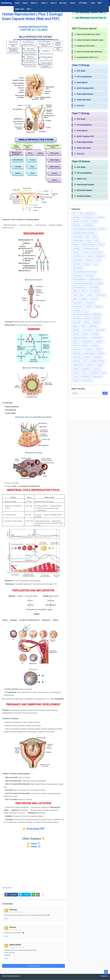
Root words (76, 361)
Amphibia (76, 221)
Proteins (99, 349)
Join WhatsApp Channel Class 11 (91, 12)
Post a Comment (34, 966)
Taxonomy (97, 369)
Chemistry (76, 252)
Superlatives (86, 369)
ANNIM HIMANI (15, 945)
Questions (101, 353)
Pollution (76, 342)
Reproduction (77, 357)
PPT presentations (83, 125)
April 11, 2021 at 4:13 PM (15, 930)
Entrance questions (95, 279)
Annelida (94, 221)
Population (99, 342)
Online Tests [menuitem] (19, 9)
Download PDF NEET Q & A (86, 57)
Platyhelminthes (97, 338)
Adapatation (77, 217)
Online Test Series (82, 100)
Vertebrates (94, 373)
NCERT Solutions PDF (84, 88)
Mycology (97, 322)
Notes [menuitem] (73, 3)
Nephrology (93, 326)
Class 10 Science (78, 256)
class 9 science (87, 380)
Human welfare (78, 303)
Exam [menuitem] (93, 3)
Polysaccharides (87, 342)
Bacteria (102, 229)
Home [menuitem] (17, 3)
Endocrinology (77, 276)
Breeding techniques (89, 245)
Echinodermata (78, 268)
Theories (76, 373)
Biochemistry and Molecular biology (84, 233)
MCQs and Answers (83, 190)
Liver (85, 311)
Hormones (94, 299)
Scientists (90, 365)
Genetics (90, 295)
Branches (76, 245)
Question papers (89, 353)
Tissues (84, 373)
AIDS (74, 213)
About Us (105, 976)
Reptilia (87, 357)
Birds (87, 237)
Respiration (97, 357)
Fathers (75, 291)
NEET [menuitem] (100, 3)
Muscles (87, 322)
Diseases (87, 264)
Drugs (96, 264)
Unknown (13, 927)
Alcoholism (100, 217)
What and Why (97, 376)
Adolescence (89, 217)
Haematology (101, 295)
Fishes (83, 291)
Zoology (75, 380)
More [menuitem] (29, 9)
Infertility (89, 307)
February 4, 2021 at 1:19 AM (16, 912)
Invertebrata (76, 311)
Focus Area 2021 (94, 291)
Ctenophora (90, 260)
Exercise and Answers (84, 185)
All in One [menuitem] (63, 3)
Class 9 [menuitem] (25, 3)
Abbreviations (91, 213)
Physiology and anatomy (80, 338)
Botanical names (78, 241)
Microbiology (77, 318)
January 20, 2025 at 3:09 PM (17, 947)
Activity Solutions (82, 196)
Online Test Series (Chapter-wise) (89, 40)
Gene (82, 295)
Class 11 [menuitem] (44, 3)
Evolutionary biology (79, 287)
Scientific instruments (98, 361)
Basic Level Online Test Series (87, 34)
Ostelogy (86, 334)
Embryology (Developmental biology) (84, 272)
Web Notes (86, 376)
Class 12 (35, 847)
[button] (3, 9)
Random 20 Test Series (84, 46)
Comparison (100, 256)
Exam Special (81, 83)
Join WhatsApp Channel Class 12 (91, 18)
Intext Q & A (80, 179)
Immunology (90, 303)
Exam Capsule (7, 888)
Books (95, 237)
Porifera (75, 345)
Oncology (76, 334)
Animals (85, 221)
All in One (79, 106)
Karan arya (13, 910)
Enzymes (100, 283)
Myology (76, 326)
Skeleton (100, 365)
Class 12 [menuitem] (53, 3)
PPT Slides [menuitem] (83, 3)
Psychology (76, 353)
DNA (99, 260)
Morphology (77, 322)
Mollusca (97, 318)
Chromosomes (97, 252)
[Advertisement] (34, 867)
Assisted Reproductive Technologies (84, 229)
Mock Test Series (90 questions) (88, 52)
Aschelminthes (89, 225)
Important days (78, 307)
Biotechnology (77, 237)
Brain (97, 241)
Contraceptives (78, 260)
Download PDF (36, 829)
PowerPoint (85, 345)
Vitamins (76, 376)
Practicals (95, 345)
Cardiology (76, 248)
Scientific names (78, 365)
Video (104, 373)
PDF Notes (80, 71)
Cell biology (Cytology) (91, 248)
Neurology (76, 330)
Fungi (75, 295)
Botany (89, 241)
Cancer (101, 245)
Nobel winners (88, 330)
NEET (84, 326)
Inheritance (99, 307)
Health (75, 299)
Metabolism (97, 314)
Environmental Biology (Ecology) (83, 283)
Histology (84, 299)
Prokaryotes (89, 349)
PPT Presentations (83, 77)
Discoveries (76, 264)
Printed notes (77, 349)
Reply (6, 919)
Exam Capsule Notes (83, 94)
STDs (86, 361)
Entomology (89, 276)
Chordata (86, 252)
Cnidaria (90, 256)
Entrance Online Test (79, 279)
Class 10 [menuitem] (34, 3)
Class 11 (35, 844)
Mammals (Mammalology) (81, 314)
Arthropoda (76, 225)
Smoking (76, 369)
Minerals (88, 318)
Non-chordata (100, 330)
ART (81, 213)
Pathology (95, 334)
